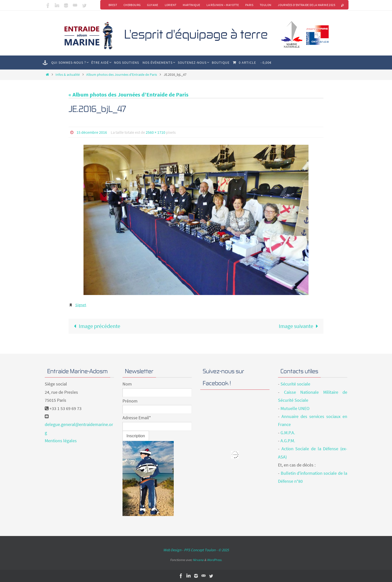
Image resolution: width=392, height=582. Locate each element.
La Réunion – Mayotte (223, 5)
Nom (127, 384)
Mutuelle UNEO (295, 408)
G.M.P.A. (288, 433)
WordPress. (214, 560)
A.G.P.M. (288, 441)
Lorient (170, 5)
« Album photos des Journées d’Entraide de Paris (128, 94)
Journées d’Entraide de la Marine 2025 (306, 5)
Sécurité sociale (295, 384)
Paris (249, 5)
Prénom (130, 401)
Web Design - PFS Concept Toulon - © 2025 (196, 550)
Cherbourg (132, 5)
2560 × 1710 (155, 132)
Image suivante (300, 326)
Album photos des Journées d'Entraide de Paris (122, 74)
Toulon (265, 5)
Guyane (152, 5)
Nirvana (198, 560)
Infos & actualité (68, 74)
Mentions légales (61, 441)
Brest (112, 5)
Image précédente (96, 326)
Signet (81, 305)
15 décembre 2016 (92, 132)
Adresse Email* (137, 418)
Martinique (191, 5)
